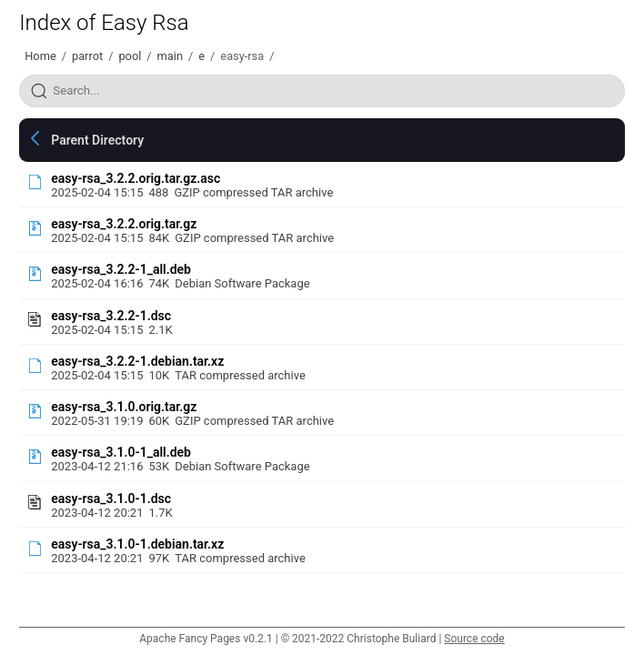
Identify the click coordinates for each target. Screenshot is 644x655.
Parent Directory (97, 140)
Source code (474, 639)
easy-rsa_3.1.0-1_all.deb (121, 452)
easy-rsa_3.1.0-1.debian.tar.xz (137, 544)
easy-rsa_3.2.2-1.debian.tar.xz (137, 361)
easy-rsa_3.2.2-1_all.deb (121, 269)
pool (130, 56)
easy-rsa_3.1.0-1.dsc (111, 499)
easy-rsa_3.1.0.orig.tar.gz (124, 407)
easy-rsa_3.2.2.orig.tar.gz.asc (136, 178)
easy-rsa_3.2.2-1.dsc (111, 316)
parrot (87, 56)
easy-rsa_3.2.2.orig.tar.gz (124, 224)
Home (40, 56)
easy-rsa (242, 56)
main (170, 56)
